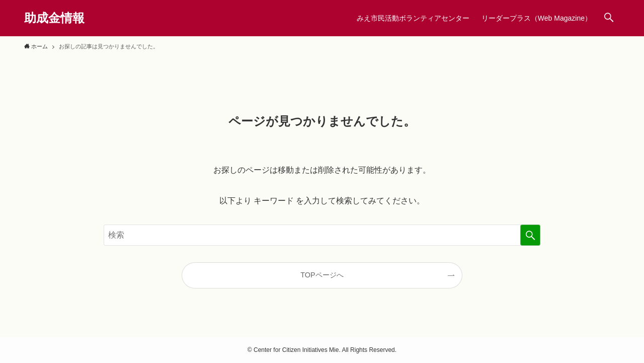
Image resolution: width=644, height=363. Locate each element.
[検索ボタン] (609, 18)
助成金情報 (54, 18)
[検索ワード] (322, 235)
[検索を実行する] (530, 235)
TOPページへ (322, 275)
